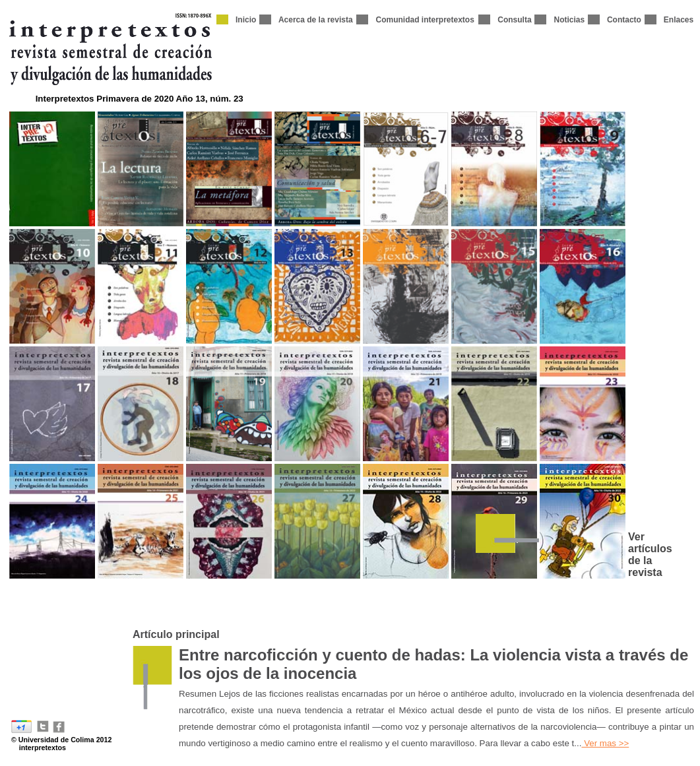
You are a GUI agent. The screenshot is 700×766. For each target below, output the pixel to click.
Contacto (624, 20)
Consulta (514, 20)
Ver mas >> (605, 743)
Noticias (569, 20)
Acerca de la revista (316, 20)
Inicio (246, 20)
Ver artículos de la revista (650, 555)
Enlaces (679, 20)
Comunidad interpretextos (425, 20)
